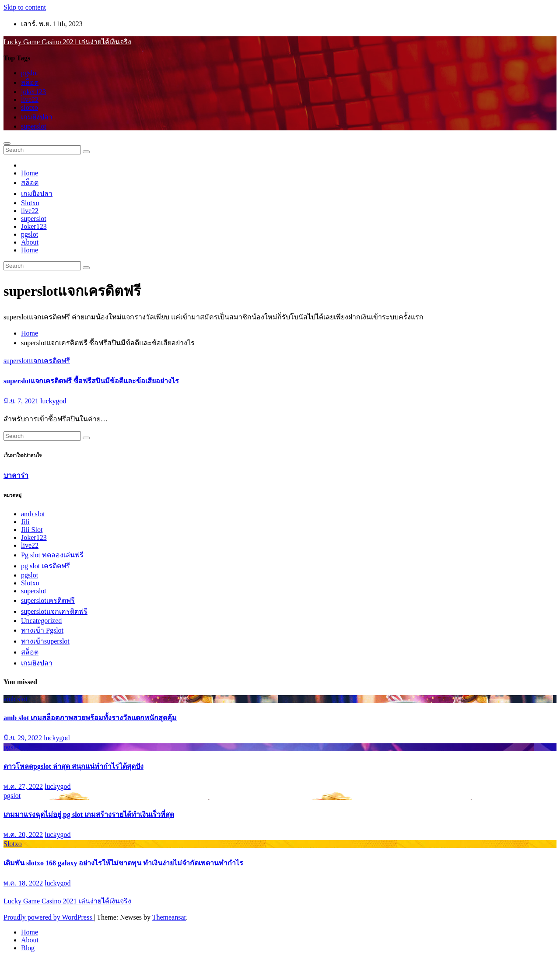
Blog (28, 948)
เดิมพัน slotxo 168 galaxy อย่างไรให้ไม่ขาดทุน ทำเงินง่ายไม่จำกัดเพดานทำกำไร (123, 863)
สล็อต (30, 82)
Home (30, 173)
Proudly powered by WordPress (49, 917)
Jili (25, 522)
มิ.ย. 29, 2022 (23, 738)
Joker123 (34, 226)
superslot (34, 126)
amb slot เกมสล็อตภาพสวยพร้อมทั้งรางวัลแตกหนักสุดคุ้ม (90, 718)
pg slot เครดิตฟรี (45, 566)
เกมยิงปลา (37, 117)
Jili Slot (32, 530)
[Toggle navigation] (7, 143)
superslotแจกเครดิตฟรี (37, 361)
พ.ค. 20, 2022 (23, 835)
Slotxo (30, 203)
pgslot (30, 73)
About (30, 242)
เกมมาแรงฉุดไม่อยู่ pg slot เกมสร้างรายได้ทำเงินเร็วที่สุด (89, 814)
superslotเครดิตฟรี (48, 600)
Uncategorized (41, 621)
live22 (30, 100)
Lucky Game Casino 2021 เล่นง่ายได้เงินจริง (67, 42)
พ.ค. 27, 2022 (23, 786)
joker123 (33, 92)
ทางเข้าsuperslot (45, 641)
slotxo (30, 107)
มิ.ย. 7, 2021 (21, 401)
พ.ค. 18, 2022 (23, 883)
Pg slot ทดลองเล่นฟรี (52, 555)
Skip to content (25, 7)
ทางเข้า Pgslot (42, 630)
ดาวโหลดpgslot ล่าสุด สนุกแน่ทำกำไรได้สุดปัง (73, 766)
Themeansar (169, 917)
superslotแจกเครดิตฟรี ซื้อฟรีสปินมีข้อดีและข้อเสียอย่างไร (91, 381)
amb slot (33, 514)
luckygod (53, 401)
